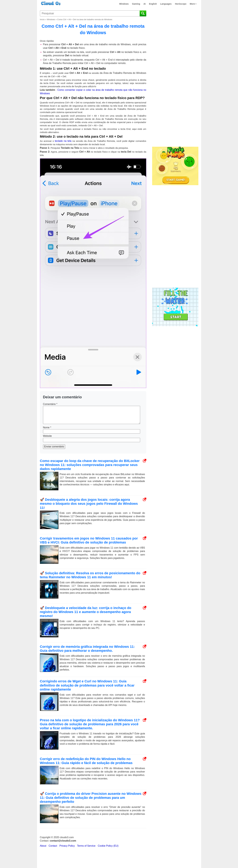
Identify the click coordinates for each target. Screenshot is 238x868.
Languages (166, 4)
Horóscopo (181, 4)
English (153, 4)
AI (145, 4)
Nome (47, 427)
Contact (53, 846)
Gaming (136, 4)
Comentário (50, 404)
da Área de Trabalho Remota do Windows (123, 73)
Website (47, 436)
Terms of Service (86, 846)
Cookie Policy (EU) (108, 846)
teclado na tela (63, 141)
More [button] (193, 4)
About (43, 846)
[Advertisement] (175, 95)
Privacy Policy (67, 846)
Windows (124, 4)
